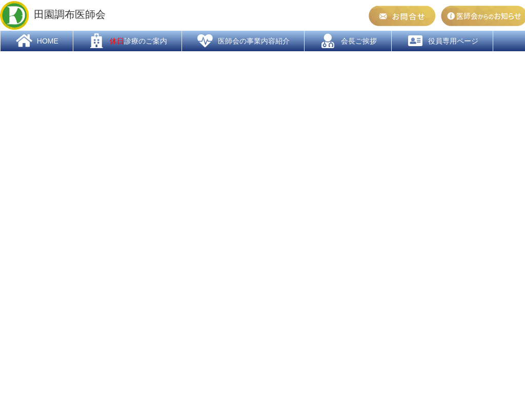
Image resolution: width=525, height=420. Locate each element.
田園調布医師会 (53, 15)
